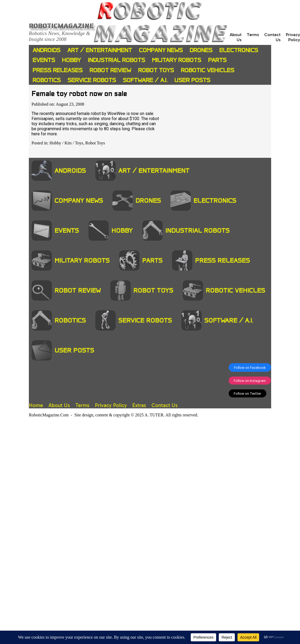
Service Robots (92, 80)
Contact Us (165, 405)
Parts (217, 60)
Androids (46, 50)
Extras (139, 405)
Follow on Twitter (248, 393)
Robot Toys (156, 70)
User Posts (192, 80)
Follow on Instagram (250, 381)
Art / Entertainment (100, 50)
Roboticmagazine (61, 26)
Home (36, 405)
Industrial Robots (116, 60)
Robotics (47, 80)
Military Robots (177, 60)
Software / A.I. (145, 80)
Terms (253, 35)
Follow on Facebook (250, 367)
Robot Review (110, 70)
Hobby (71, 60)
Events (44, 60)
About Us (59, 405)
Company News (161, 50)
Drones (201, 50)
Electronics (239, 50)
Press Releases (58, 70)
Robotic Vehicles (208, 70)
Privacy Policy (293, 37)
